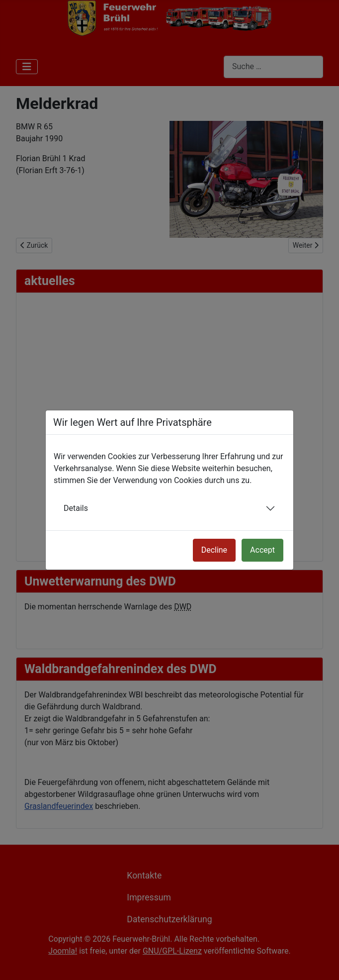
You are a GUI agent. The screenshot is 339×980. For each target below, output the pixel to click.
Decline (214, 550)
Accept (262, 550)
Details (76, 508)
